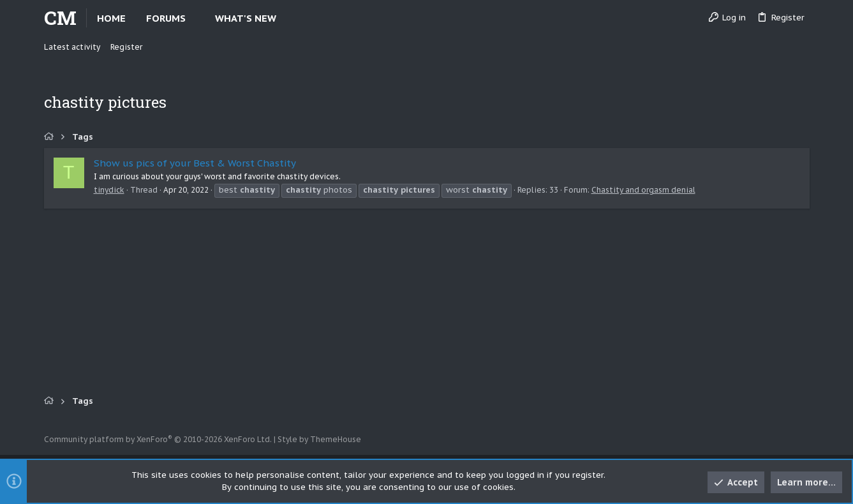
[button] (196, 18)
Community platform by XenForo (158, 439)
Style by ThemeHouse (319, 439)
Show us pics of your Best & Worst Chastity (195, 163)
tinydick (109, 190)
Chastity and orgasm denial (643, 190)
